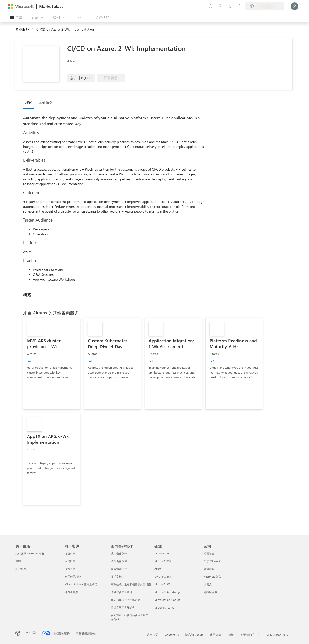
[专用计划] (239, 6)
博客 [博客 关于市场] (18, 561)
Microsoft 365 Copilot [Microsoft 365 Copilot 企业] (167, 600)
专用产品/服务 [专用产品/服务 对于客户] (73, 577)
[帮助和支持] (220, 6)
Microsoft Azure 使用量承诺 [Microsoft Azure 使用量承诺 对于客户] (81, 584)
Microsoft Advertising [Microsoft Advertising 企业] (167, 592)
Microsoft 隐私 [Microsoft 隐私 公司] (212, 577)
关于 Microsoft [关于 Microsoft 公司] (212, 561)
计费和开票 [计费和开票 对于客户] (71, 592)
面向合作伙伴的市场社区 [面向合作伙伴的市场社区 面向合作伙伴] (126, 600)
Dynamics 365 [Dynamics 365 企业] (163, 577)
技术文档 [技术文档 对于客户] (70, 569)
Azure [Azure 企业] (158, 569)
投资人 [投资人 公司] (208, 584)
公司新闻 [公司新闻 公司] (209, 569)
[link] (52, 363)
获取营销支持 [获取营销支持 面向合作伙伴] (119, 569)
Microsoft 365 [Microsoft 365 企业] (163, 584)
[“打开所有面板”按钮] (16, 17)
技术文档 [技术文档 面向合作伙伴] (116, 577)
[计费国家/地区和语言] (265, 6)
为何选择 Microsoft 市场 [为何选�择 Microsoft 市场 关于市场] (30, 553)
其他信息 (46, 103)
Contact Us (172, 635)
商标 (231, 635)
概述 (29, 103)
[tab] (30, 103)
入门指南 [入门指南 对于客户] (70, 561)
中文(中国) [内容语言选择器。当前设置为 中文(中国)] (29, 633)
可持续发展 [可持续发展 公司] (210, 592)
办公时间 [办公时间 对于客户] (70, 553)
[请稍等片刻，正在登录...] (295, 6)
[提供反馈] (211, 6)
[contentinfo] (33, 30)
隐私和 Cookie (194, 635)
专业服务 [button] (22, 29)
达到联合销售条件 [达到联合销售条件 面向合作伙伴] (122, 592)
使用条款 (216, 635)
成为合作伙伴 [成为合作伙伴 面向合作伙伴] (119, 553)
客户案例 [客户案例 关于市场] (21, 569)
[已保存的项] (230, 6)
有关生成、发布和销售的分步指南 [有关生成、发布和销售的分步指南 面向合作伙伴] (131, 584)
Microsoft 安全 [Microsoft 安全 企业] (163, 561)
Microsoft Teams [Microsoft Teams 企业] (164, 607)
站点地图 (153, 635)
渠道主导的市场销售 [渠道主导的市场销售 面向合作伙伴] (123, 607)
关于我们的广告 (250, 635)
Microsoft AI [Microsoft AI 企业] (162, 553)
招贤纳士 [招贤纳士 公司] (209, 553)
